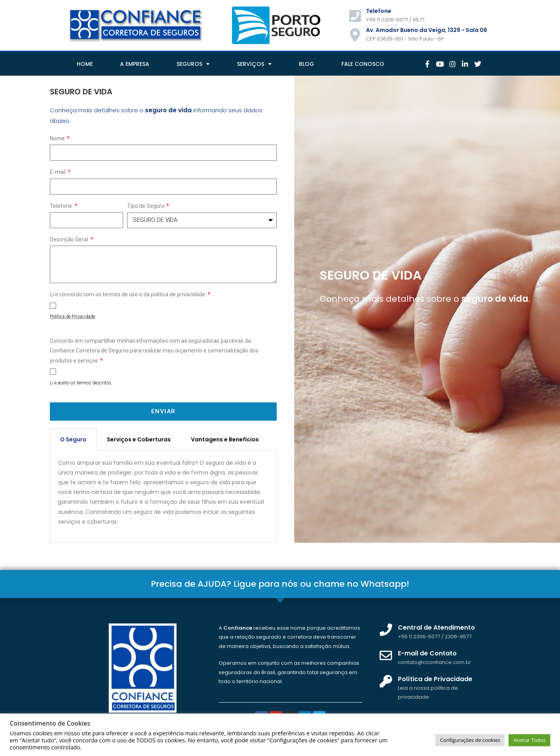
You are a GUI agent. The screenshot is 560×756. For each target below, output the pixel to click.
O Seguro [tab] (73, 439)
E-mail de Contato (427, 653)
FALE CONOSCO (363, 64)
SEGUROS (193, 64)
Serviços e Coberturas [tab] (139, 439)
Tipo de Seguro (146, 206)
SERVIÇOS (254, 64)
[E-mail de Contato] (386, 655)
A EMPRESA (135, 64)
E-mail (58, 172)
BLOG (306, 64)
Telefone (62, 206)
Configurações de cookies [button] (470, 740)
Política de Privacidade (435, 679)
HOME (85, 64)
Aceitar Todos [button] (529, 740)
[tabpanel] (163, 497)
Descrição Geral (70, 239)
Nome (58, 138)
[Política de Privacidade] (386, 681)
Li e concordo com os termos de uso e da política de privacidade (128, 294)
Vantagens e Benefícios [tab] (225, 439)
